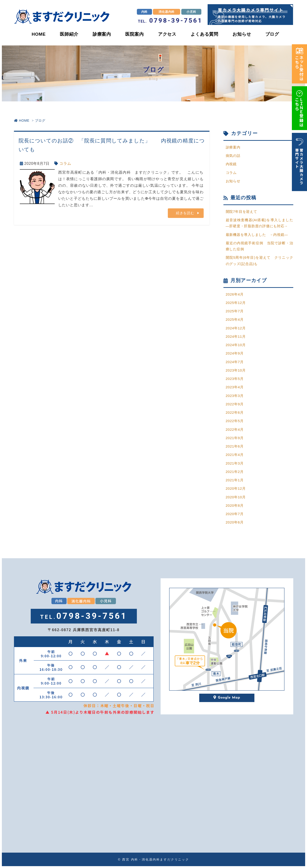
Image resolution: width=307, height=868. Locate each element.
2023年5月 (235, 379)
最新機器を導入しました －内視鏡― (257, 235)
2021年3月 (235, 463)
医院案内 (134, 34)
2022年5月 (235, 421)
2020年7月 (235, 514)
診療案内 (102, 34)
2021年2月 (235, 472)
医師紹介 (69, 34)
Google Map (227, 698)
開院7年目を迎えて (242, 212)
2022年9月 (235, 404)
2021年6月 (235, 446)
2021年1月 (235, 480)
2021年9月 (235, 438)
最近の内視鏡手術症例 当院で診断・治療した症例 (260, 246)
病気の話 (233, 156)
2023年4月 (235, 387)
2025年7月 (235, 311)
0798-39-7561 (170, 21)
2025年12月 (236, 303)
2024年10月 (236, 345)
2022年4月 (235, 429)
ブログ (272, 34)
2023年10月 (236, 370)
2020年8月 (235, 505)
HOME (39, 34)
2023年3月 (235, 396)
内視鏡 (231, 164)
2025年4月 (235, 319)
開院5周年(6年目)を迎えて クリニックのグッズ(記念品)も (260, 260)
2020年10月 (236, 497)
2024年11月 (236, 336)
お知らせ (242, 34)
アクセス (167, 34)
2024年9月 (235, 353)
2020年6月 (235, 522)
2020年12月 (236, 488)
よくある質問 (204, 34)
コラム (65, 164)
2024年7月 (235, 362)
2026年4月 (235, 294)
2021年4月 (235, 455)
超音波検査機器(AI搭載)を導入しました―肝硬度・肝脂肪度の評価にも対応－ (260, 223)
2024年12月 (236, 328)
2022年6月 (235, 412)
